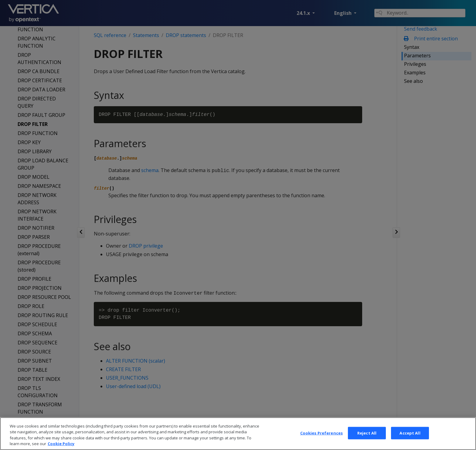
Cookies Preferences (321, 441)
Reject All (367, 441)
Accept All (410, 441)
